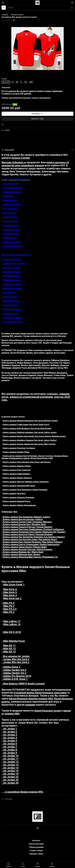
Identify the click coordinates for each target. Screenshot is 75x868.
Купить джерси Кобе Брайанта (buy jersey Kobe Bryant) (27, 428)
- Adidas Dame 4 (11, 667)
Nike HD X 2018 (12, 632)
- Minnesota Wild (10, 200)
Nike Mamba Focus (14, 641)
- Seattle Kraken (9, 238)
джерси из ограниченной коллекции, (32, 397)
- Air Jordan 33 (10, 780)
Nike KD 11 (9, 646)
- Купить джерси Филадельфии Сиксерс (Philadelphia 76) (30, 557)
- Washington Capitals (12, 288)
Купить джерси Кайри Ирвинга (17, 474)
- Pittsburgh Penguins (12, 284)
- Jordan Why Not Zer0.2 (15, 662)
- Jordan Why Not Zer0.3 (15, 659)
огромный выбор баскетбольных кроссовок (40, 693)
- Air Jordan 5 (9, 741)
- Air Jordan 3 (9, 735)
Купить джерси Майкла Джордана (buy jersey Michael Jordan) (30, 421)
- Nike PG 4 (8, 603)
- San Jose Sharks (10, 234)
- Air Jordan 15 (10, 771)
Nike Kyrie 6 (10, 589)
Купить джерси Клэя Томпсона (17, 470)
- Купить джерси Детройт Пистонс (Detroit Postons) (27, 549)
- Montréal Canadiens (12, 309)
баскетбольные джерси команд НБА (31, 699)
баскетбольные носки (48, 711)
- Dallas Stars (8, 196)
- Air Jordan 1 (9, 729)
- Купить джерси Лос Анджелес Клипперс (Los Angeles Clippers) (33, 537)
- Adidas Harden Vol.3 (14, 673)
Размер (4, 79)
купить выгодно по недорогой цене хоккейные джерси (35, 164)
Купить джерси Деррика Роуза (17, 501)
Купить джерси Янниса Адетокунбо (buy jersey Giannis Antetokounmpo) (34, 436)
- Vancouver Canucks (12, 242)
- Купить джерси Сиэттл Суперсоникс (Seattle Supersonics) (31, 544)
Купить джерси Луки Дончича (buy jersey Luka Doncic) (27, 462)
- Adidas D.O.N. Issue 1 (15, 679)
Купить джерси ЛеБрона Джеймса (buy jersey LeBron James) (30, 432)
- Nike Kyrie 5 (9, 592)
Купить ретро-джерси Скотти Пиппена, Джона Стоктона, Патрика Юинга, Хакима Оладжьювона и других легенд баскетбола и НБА (35, 457)
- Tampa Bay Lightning (12, 318)
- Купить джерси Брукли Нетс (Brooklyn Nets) (24, 524)
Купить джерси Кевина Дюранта (17, 478)
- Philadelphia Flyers (11, 280)
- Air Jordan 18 (10, 774)
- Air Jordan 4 (9, 738)
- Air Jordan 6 (9, 744)
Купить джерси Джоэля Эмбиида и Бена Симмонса (26, 482)
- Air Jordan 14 (10, 768)
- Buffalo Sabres (9, 297)
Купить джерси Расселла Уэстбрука (19, 448)
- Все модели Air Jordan (16, 656)
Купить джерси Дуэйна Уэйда (16, 452)
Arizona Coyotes (21, 158)
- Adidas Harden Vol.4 (14, 670)
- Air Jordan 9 (9, 753)
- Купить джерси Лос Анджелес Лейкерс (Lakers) (26, 517)
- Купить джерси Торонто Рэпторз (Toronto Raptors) (27, 527)
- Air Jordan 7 (9, 747)
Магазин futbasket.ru (14, 162)
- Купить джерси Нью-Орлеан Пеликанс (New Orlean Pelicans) (32, 542)
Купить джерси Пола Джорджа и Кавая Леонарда (25, 490)
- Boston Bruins (9, 293)
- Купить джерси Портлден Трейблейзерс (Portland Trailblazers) (33, 529)
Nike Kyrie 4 (10, 595)
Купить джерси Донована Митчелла (19, 486)
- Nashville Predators (11, 205)
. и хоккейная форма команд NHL (24, 792)
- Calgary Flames (10, 221)
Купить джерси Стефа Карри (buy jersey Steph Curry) (26, 425)
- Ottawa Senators (10, 314)
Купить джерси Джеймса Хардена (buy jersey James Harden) (29, 440)
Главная (5, 15)
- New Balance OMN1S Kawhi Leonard (23, 684)
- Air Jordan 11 (10, 759)
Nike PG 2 (9, 606)
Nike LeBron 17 (12, 621)
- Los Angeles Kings (11, 230)
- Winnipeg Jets (9, 213)
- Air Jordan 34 (10, 783)
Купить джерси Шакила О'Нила (17, 466)
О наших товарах (36, 851)
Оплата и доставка (36, 844)
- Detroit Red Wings (11, 301)
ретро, (5, 397)
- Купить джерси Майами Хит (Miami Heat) (23, 552)
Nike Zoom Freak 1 (14, 585)
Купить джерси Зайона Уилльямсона (19, 505)
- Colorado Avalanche (12, 192)
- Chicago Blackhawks (12, 188)
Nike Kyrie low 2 (13, 598)
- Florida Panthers (10, 305)
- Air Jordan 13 (10, 765)
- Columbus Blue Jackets (13, 263)
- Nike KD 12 (9, 649)
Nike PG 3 (9, 612)
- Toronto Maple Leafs (12, 322)
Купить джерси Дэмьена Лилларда (18, 497)
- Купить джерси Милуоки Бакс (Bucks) (21, 554)
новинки (64, 394)
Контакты (36, 841)
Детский (6, 82)
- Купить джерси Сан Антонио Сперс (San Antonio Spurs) (29, 539)
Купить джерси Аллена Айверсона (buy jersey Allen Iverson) (29, 444)
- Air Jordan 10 (10, 756)
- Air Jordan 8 (9, 750)
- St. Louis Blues (9, 209)
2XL (31, 82)
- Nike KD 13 (9, 652)
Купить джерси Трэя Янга (14, 493)
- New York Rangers (11, 276)
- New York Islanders (11, 272)
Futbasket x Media (36, 854)
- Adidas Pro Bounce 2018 (16, 676)
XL (26, 82)
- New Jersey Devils (11, 268)
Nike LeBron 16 (12, 624)
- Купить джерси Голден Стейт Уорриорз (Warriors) (27, 522)
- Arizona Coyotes (10, 184)
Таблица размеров (36, 847)
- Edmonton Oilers (10, 225)
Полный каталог (17, 15)
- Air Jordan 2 (9, 732)
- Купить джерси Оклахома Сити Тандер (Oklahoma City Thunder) (34, 532)
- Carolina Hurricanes (12, 259)
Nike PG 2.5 (10, 609)
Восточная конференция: (16, 255)
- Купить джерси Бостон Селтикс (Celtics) (22, 519)
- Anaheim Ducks (10, 217)
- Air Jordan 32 (10, 777)
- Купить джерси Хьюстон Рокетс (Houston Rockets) (27, 534)
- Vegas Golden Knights (13, 246)
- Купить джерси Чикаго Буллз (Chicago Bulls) (24, 547)
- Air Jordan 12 (10, 762)
